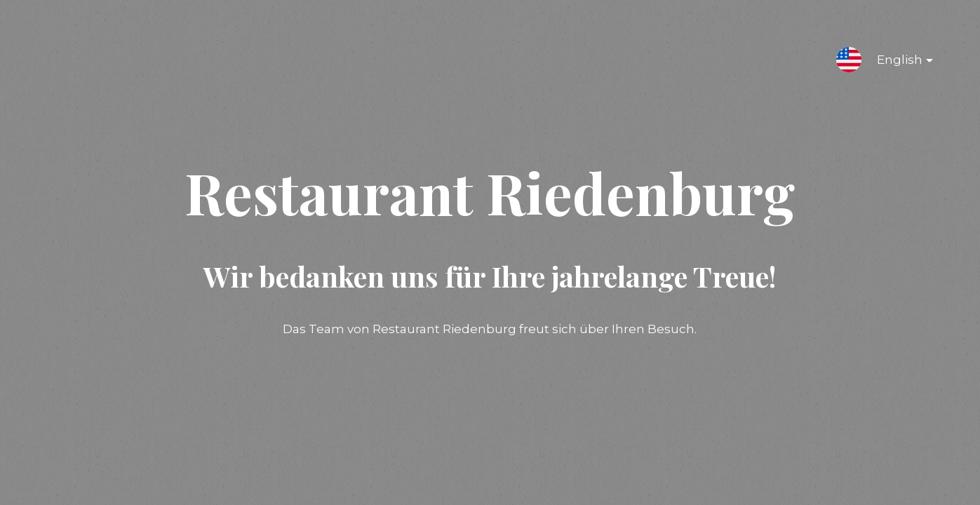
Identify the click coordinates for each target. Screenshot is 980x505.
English (894, 62)
